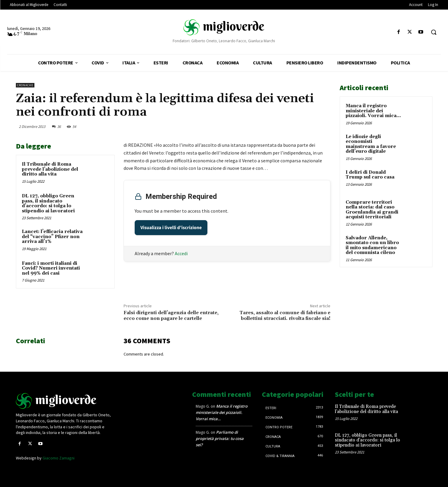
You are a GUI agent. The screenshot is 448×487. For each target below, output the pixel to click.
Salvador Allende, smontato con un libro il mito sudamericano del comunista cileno (372, 245)
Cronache (25, 85)
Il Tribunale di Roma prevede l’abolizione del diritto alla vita (50, 169)
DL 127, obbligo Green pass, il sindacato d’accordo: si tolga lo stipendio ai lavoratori (48, 204)
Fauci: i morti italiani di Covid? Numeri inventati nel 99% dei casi (51, 268)
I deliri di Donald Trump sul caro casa (370, 175)
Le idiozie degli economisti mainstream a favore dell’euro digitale (371, 144)
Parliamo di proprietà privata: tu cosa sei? (220, 438)
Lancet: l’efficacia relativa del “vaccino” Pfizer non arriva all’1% (52, 237)
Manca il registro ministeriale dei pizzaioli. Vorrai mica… (373, 111)
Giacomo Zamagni (59, 458)
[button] (434, 32)
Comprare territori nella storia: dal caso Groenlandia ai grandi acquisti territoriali (372, 210)
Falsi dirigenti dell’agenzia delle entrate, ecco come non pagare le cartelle (171, 316)
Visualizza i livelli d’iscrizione (171, 228)
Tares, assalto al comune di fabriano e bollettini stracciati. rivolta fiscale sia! (285, 316)
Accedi (181, 253)
